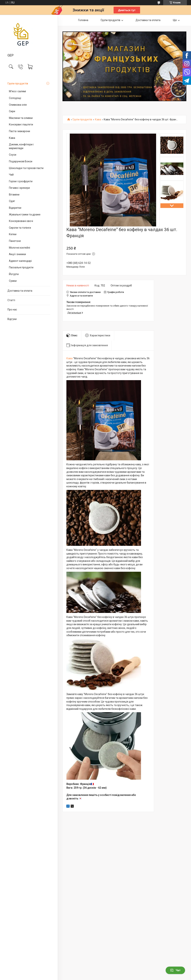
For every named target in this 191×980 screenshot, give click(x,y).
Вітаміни (14, 195)
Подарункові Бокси (21, 161)
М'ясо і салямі (17, 91)
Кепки (13, 234)
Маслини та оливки (21, 118)
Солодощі (15, 98)
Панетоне (15, 241)
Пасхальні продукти (21, 267)
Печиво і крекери (19, 188)
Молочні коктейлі (19, 248)
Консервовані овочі (21, 221)
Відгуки (12, 319)
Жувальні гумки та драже (25, 214)
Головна (83, 20)
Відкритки (15, 208)
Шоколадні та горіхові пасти (26, 168)
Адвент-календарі (20, 261)
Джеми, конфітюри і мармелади (21, 146)
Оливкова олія (18, 105)
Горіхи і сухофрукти (21, 181)
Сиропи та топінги (20, 228)
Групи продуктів (18, 83)
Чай (11, 175)
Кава (12, 138)
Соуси (13, 155)
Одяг (12, 201)
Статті (11, 300)
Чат (175, 970)
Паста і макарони (19, 131)
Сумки (13, 281)
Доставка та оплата (20, 291)
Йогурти (14, 274)
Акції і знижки (17, 254)
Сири (12, 111)
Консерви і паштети (21, 124)
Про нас (12, 310)
